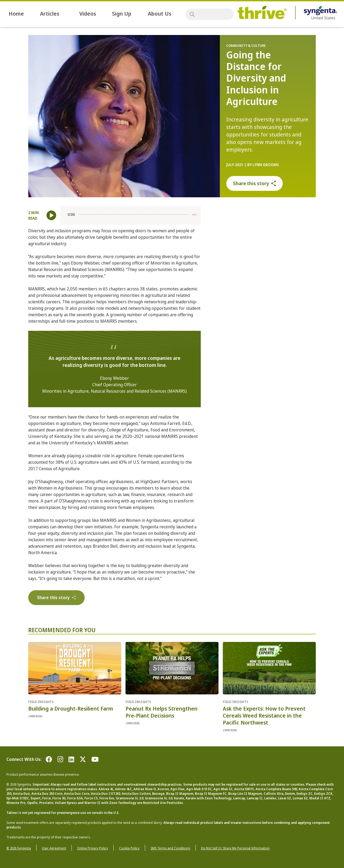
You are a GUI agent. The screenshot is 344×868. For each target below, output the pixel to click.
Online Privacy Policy (93, 848)
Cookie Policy (129, 848)
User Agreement (54, 848)
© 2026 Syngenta (19, 848)
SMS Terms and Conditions (170, 848)
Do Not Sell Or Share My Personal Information (235, 848)
